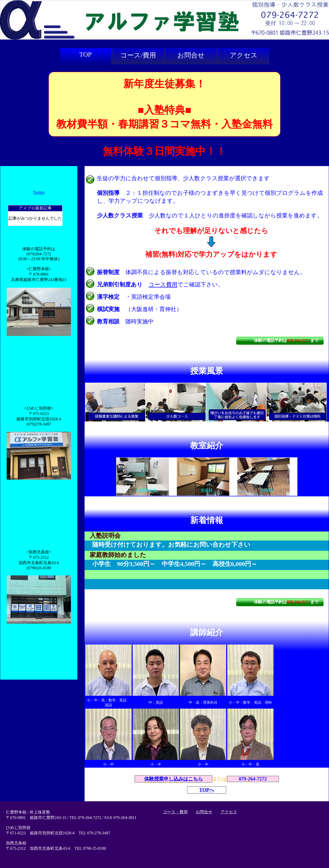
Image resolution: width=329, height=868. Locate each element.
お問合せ (191, 55)
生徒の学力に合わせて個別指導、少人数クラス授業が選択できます (183, 178)
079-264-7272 (299, 340)
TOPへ (207, 790)
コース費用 (163, 284)
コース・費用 (175, 812)
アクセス (244, 55)
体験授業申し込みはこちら (173, 779)
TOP (86, 55)
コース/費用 (138, 55)
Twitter (39, 192)
